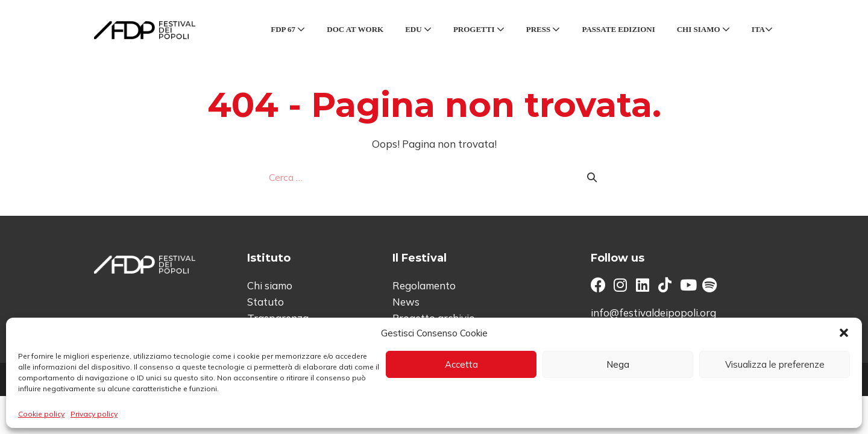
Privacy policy (94, 414)
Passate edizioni (618, 29)
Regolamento (424, 285)
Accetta (461, 364)
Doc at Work (355, 29)
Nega (618, 364)
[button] (844, 333)
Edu (418, 29)
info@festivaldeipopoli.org (653, 313)
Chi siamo (703, 29)
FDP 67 (288, 29)
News (406, 302)
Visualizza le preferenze (775, 364)
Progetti (479, 29)
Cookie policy (41, 414)
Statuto (266, 302)
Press (543, 29)
